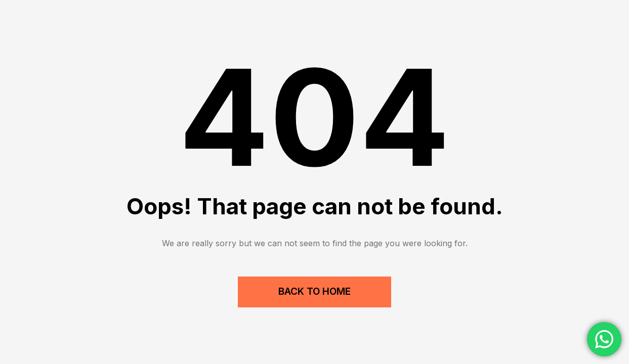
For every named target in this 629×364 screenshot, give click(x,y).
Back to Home (314, 291)
